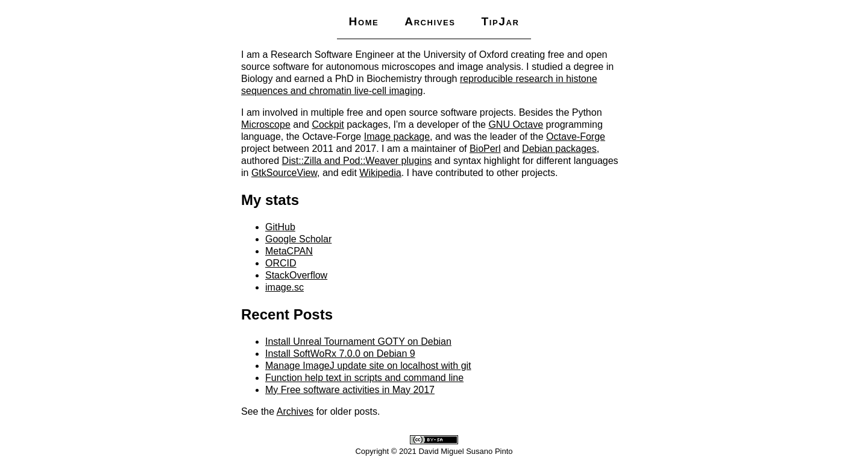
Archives (430, 21)
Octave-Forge (576, 137)
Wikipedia (380, 173)
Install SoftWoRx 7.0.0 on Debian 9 (340, 354)
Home (363, 21)
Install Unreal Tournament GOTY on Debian (358, 342)
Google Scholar (298, 239)
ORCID (281, 263)
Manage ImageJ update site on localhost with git (368, 366)
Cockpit (328, 124)
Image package (397, 137)
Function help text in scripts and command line (364, 378)
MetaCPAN (289, 251)
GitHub (280, 227)
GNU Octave (516, 124)
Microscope (266, 124)
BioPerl (485, 149)
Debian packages (559, 149)
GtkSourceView (284, 173)
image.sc (285, 287)
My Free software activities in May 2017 (350, 390)
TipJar (500, 21)
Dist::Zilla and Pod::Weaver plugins (357, 161)
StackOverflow (296, 275)
